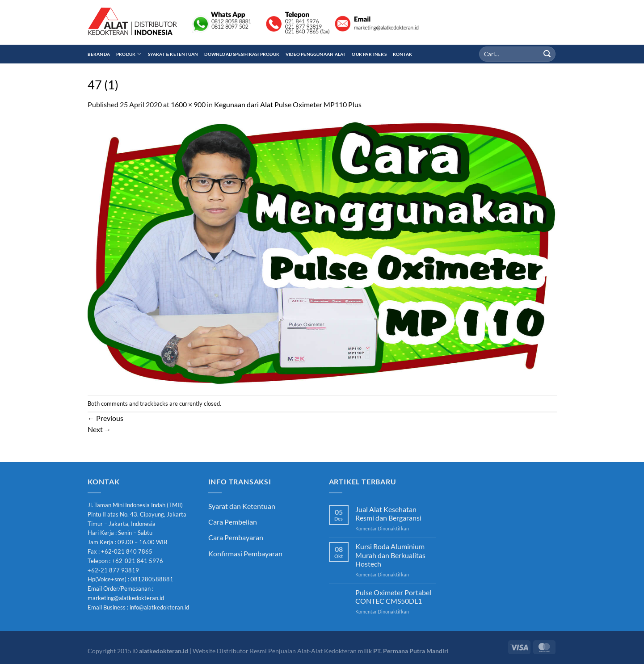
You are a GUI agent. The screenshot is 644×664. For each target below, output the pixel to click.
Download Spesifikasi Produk (242, 54)
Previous (105, 418)
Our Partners (369, 54)
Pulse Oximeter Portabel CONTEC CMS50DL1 (393, 597)
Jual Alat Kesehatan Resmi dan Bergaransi (388, 513)
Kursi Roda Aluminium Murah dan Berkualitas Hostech (390, 555)
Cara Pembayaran (236, 537)
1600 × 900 (188, 104)
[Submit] (547, 54)
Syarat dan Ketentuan (242, 506)
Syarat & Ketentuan (173, 54)
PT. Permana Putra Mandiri (411, 651)
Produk (129, 54)
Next (99, 429)
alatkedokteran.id (164, 651)
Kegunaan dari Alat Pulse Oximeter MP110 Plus (288, 104)
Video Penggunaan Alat (316, 54)
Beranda (99, 54)
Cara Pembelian (233, 522)
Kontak (402, 54)
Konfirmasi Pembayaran (245, 553)
